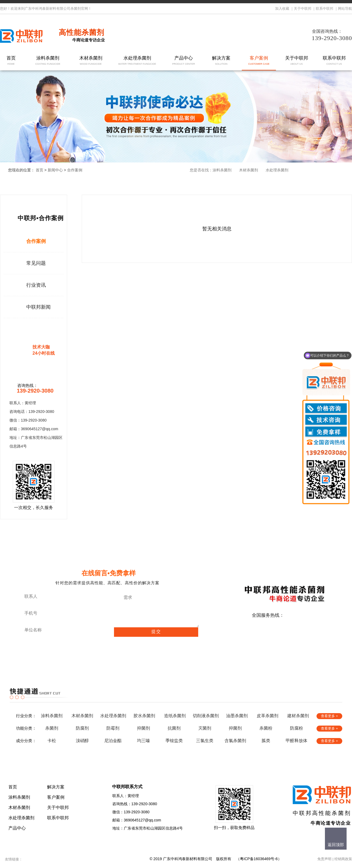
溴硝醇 (82, 741)
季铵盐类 (174, 741)
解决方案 (221, 61)
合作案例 (75, 170)
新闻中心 (55, 170)
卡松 (52, 741)
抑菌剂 (144, 728)
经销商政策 (343, 859)
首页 (11, 61)
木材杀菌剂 (91, 61)
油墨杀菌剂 (237, 716)
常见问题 (36, 263)
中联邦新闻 (38, 307)
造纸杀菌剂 (175, 716)
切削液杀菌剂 (206, 716)
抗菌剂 (174, 728)
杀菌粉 (266, 728)
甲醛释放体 (296, 741)
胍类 (266, 741)
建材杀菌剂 (298, 716)
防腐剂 (82, 728)
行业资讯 (36, 285)
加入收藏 (282, 9)
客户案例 (259, 61)
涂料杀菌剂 (48, 61)
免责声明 (324, 859)
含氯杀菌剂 (235, 741)
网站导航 (345, 9)
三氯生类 (205, 741)
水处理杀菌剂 (137, 61)
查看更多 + (329, 716)
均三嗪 (144, 741)
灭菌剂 (205, 728)
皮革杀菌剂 (268, 716)
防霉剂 (113, 728)
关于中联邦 (303, 9)
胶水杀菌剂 (144, 716)
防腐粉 (296, 728)
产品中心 (184, 61)
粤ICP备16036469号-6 (259, 859)
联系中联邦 (325, 9)
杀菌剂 (52, 728)
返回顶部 (336, 845)
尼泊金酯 (113, 741)
